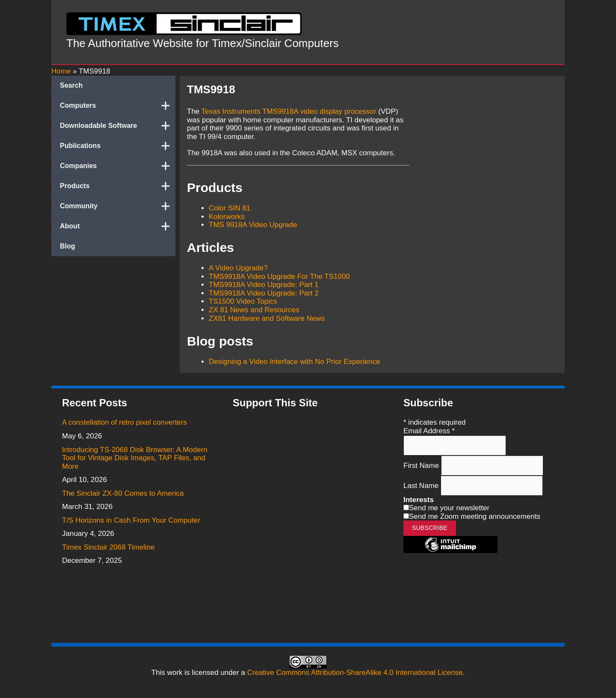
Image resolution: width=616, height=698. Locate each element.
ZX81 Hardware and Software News (267, 318)
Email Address (429, 431)
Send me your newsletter (449, 508)
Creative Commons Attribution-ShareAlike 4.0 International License (355, 673)
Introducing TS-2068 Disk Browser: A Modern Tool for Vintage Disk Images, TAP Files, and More (135, 458)
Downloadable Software (118, 126)
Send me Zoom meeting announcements (475, 516)
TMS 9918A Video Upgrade (253, 225)
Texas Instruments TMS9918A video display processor (289, 111)
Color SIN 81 (230, 208)
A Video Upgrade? (238, 268)
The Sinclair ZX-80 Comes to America (123, 493)
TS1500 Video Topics (243, 301)
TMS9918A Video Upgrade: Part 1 (264, 285)
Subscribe (430, 528)
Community (118, 206)
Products (118, 186)
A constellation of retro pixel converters (124, 422)
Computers (118, 106)
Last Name (422, 485)
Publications (118, 146)
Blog (68, 246)
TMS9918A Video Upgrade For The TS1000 (279, 277)
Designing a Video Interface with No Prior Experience (294, 362)
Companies (118, 166)
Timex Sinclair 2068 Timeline (108, 547)
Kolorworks (227, 217)
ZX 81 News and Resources (254, 310)
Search (71, 85)
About (118, 226)
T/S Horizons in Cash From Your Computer (131, 520)
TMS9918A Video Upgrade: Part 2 (264, 293)
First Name (422, 465)
